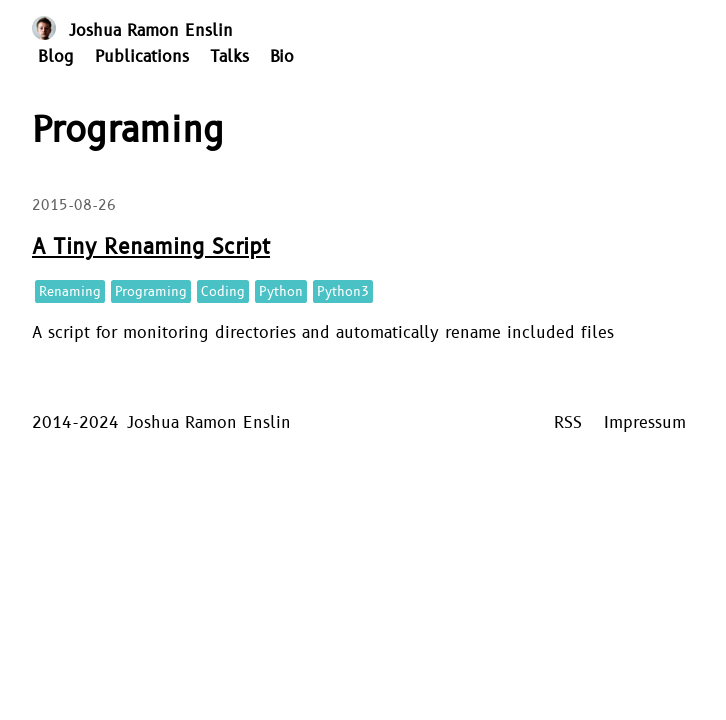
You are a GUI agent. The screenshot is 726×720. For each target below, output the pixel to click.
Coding (223, 292)
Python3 (343, 292)
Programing (151, 292)
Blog (56, 57)
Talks (229, 57)
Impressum (645, 423)
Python (281, 292)
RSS (568, 423)
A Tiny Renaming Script (151, 247)
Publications (142, 57)
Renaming (70, 292)
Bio (282, 57)
